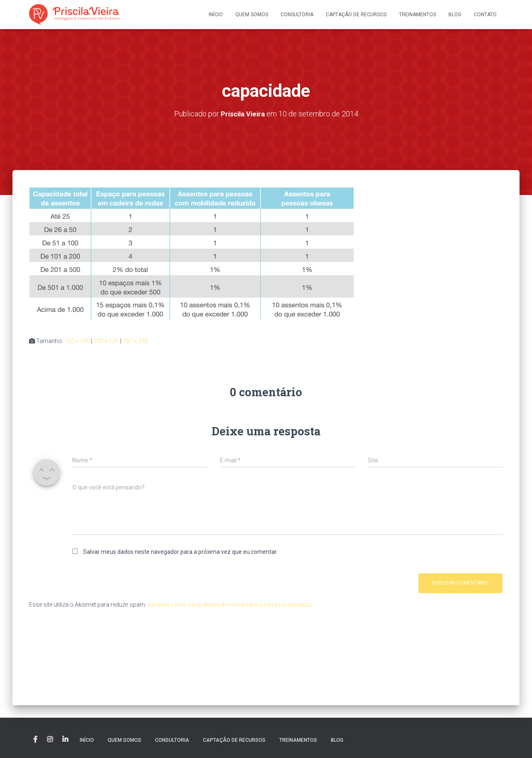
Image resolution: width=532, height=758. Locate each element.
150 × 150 (77, 341)
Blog (455, 15)
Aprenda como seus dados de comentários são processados (229, 605)
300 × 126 (106, 341)
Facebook (35, 740)
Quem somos (252, 15)
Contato (485, 15)
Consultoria (297, 15)
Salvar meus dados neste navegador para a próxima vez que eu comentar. (180, 552)
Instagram (50, 740)
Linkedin (65, 740)
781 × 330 (135, 341)
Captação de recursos (356, 15)
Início (216, 15)
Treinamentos (417, 15)
